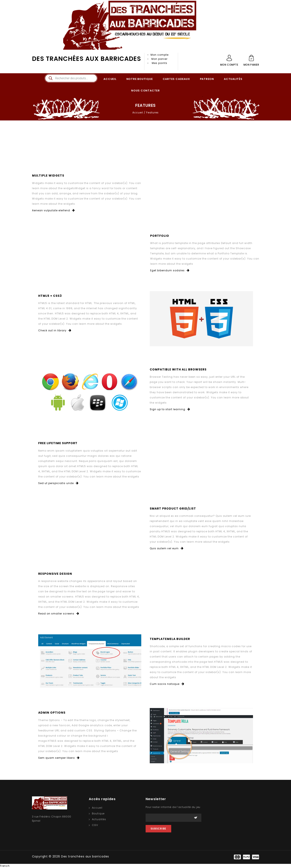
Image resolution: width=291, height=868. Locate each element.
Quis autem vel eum (167, 548)
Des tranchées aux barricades (87, 59)
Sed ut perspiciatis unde (58, 483)
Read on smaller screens (59, 614)
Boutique (98, 813)
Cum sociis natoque (167, 684)
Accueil (138, 112)
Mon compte (160, 55)
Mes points (160, 63)
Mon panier (159, 59)
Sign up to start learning (170, 409)
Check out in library (55, 330)
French (5, 866)
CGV (95, 825)
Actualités (99, 819)
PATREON (207, 79)
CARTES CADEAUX (176, 79)
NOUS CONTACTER (145, 91)
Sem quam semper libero (59, 758)
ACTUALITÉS (233, 79)
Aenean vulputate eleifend (53, 210)
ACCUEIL (110, 79)
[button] (145, 866)
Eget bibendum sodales (170, 270)
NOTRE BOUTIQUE (140, 79)
